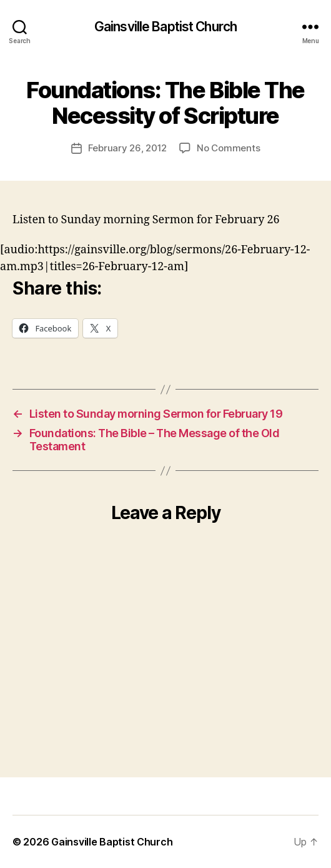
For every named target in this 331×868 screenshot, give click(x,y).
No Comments (228, 148)
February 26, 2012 (128, 148)
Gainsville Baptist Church (165, 27)
